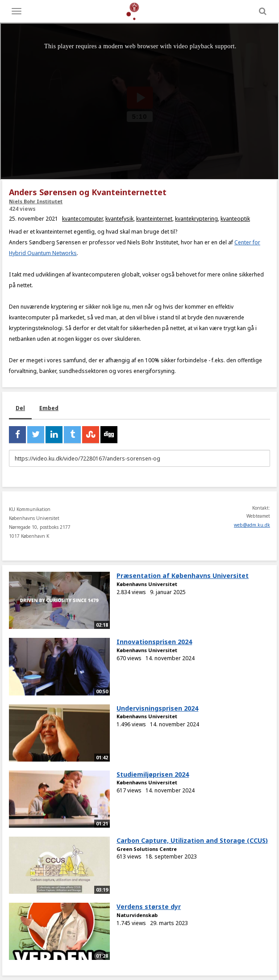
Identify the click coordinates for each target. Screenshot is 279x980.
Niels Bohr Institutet (36, 201)
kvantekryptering (196, 219)
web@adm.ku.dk (252, 525)
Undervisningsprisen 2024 (157, 708)
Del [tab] (20, 408)
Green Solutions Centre (147, 849)
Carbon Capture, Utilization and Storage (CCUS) (192, 840)
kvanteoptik (235, 219)
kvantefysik (119, 219)
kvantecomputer (82, 219)
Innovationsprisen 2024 (154, 642)
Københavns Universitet (147, 584)
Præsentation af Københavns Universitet (183, 576)
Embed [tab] (49, 408)
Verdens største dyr (149, 907)
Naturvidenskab (137, 915)
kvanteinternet (154, 219)
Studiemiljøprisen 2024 (153, 774)
